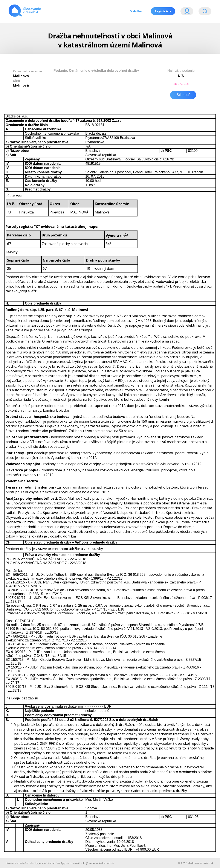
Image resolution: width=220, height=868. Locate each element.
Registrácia (163, 11)
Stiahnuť (183, 94)
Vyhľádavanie (205, 12)
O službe (135, 11)
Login (187, 12)
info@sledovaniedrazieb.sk (97, 862)
